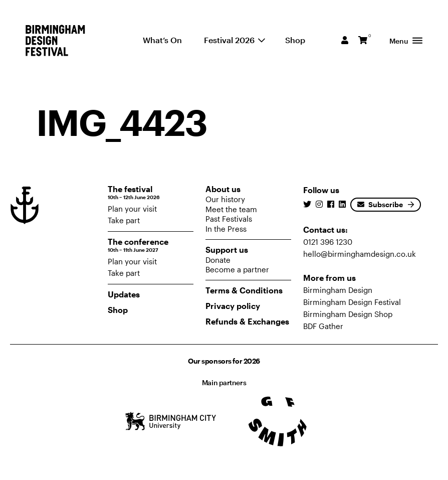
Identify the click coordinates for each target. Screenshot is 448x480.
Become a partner (237, 269)
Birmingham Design (338, 290)
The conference (151, 245)
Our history (225, 199)
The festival (151, 192)
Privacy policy (233, 306)
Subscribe (380, 204)
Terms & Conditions (244, 290)
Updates (124, 294)
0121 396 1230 (328, 242)
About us (223, 189)
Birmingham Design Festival (352, 302)
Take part (124, 220)
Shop (118, 310)
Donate (218, 260)
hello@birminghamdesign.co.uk (360, 254)
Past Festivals (229, 219)
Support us (227, 250)
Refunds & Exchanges (247, 321)
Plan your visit (132, 209)
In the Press (226, 229)
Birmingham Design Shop (348, 314)
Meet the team (231, 209)
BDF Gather (323, 326)
